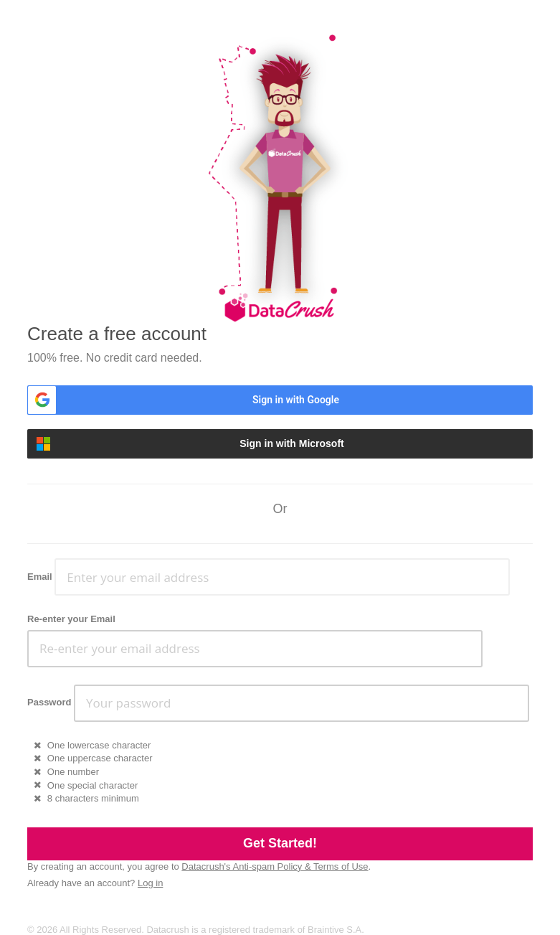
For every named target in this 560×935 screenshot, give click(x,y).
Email (40, 577)
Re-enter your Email (71, 619)
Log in (150, 883)
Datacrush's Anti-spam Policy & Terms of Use (275, 866)
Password (49, 702)
